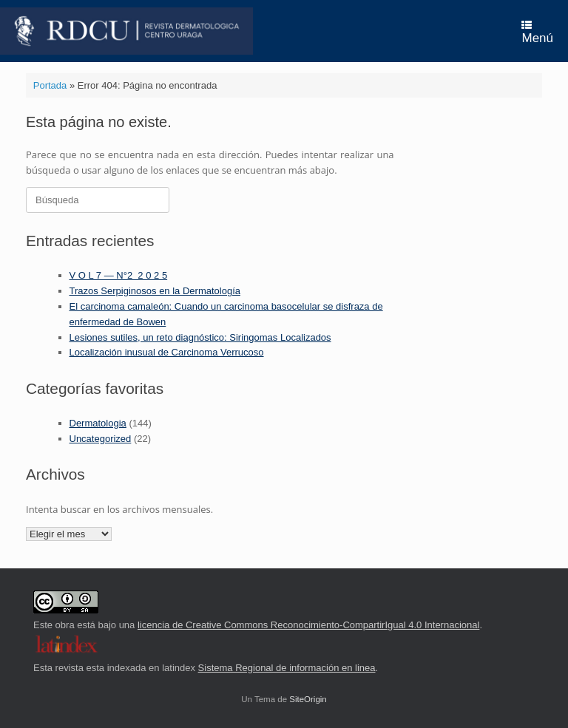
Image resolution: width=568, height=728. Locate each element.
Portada (50, 85)
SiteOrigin (308, 699)
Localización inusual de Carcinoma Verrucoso (167, 352)
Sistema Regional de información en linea (287, 668)
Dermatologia (98, 423)
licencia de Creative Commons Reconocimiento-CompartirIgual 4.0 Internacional (308, 625)
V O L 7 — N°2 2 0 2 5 (119, 275)
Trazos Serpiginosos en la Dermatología (155, 291)
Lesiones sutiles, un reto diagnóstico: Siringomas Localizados (200, 337)
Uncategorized (101, 439)
